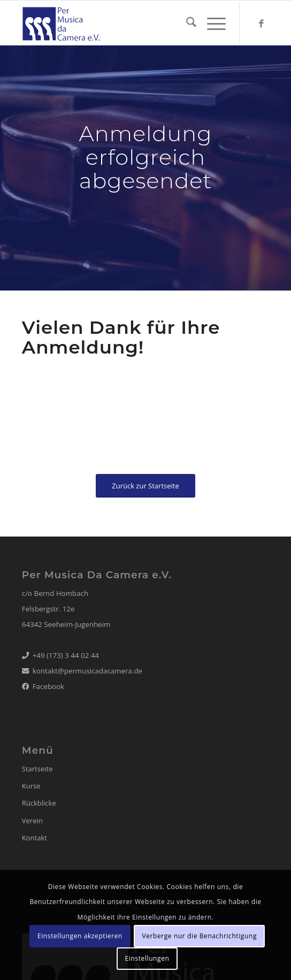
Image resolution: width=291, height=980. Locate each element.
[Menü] (211, 24)
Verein (32, 821)
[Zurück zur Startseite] (145, 486)
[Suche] (186, 24)
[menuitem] (186, 24)
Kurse (31, 786)
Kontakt (35, 838)
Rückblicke (39, 803)
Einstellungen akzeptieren (80, 936)
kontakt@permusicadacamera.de (87, 671)
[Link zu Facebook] (261, 24)
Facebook (48, 686)
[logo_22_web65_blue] (121, 24)
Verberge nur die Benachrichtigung (199, 936)
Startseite (37, 769)
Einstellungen (147, 958)
